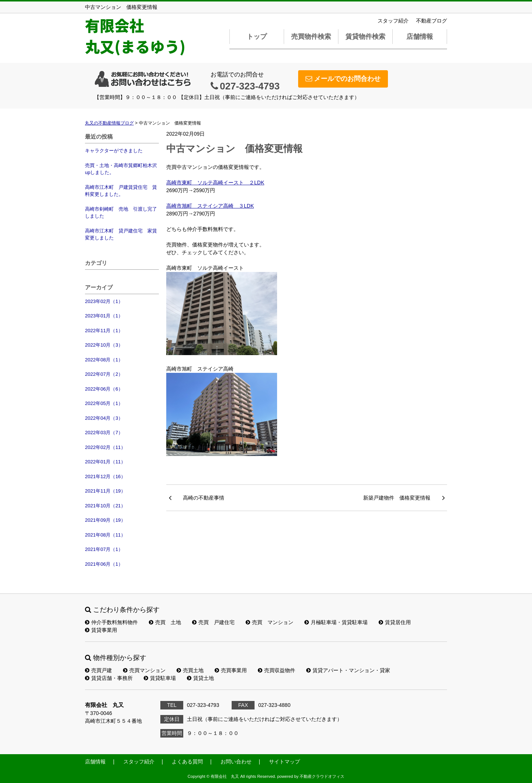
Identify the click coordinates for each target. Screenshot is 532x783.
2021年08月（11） (105, 535)
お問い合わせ (236, 762)
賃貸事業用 (101, 630)
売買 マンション (270, 622)
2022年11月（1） (104, 331)
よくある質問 (187, 762)
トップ (257, 37)
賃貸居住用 (395, 622)
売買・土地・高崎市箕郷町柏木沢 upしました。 (122, 169)
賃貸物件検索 (365, 37)
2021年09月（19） (105, 520)
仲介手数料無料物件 (111, 622)
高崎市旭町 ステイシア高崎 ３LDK (210, 206)
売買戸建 (98, 670)
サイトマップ (284, 762)
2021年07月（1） (104, 549)
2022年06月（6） (104, 389)
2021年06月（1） (104, 564)
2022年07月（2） (104, 374)
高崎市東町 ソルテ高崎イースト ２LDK (215, 183)
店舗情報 (420, 37)
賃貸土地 (200, 678)
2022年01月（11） (105, 462)
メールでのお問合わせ (343, 79)
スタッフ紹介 (393, 21)
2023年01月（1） (104, 316)
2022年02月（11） (105, 447)
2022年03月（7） (104, 433)
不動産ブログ (432, 21)
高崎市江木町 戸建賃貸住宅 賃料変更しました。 (121, 191)
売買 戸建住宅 (213, 622)
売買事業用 (231, 670)
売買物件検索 (311, 37)
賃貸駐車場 (160, 678)
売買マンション (144, 670)
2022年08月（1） (104, 360)
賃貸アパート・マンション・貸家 (348, 670)
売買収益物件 (277, 670)
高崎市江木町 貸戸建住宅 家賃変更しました (121, 234)
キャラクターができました (114, 151)
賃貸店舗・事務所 (109, 678)
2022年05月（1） (104, 403)
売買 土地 (165, 622)
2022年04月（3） (104, 418)
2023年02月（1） (104, 301)
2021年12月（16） (105, 476)
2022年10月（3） (104, 345)
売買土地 (190, 670)
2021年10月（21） (105, 506)
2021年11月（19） (105, 491)
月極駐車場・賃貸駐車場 (336, 622)
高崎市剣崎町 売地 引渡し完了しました (121, 213)
